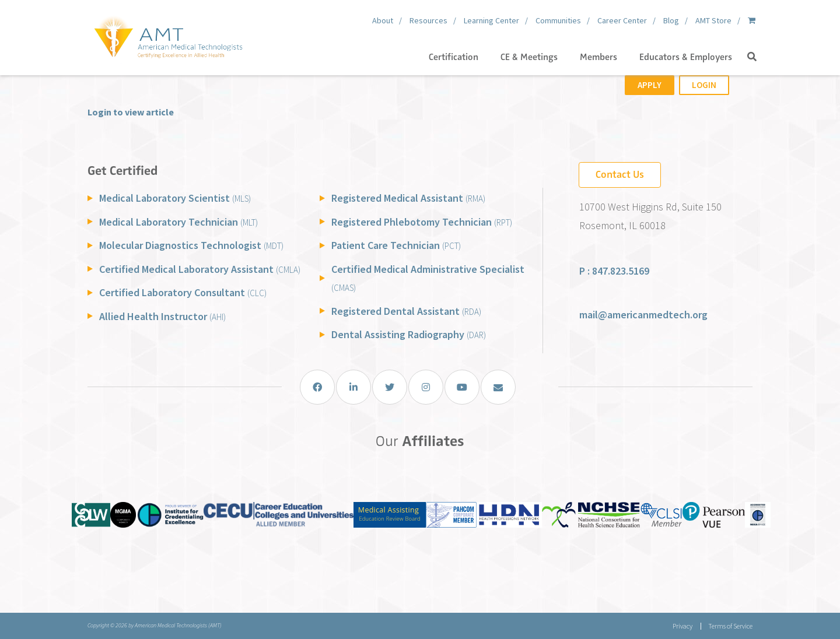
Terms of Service (730, 626)
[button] (752, 57)
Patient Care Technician (396, 245)
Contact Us (620, 174)
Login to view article (131, 112)
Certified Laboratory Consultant (183, 292)
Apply (650, 85)
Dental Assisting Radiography (409, 334)
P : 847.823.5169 (614, 271)
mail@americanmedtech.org (643, 315)
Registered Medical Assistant (408, 198)
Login (704, 85)
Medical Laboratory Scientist (175, 198)
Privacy (682, 626)
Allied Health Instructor (162, 316)
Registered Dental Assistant (406, 311)
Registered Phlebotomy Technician (422, 222)
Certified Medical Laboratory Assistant (200, 269)
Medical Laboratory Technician (178, 222)
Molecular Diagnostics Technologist (191, 245)
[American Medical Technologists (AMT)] (168, 35)
